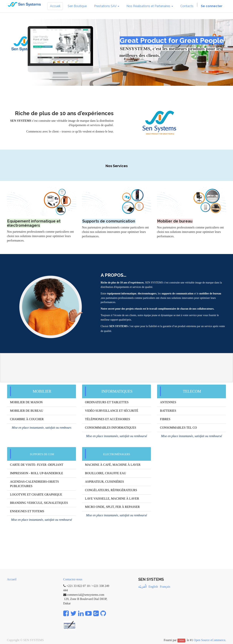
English (153, 587)
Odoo (181, 640)
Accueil (12, 579)
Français (165, 587)
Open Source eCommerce (210, 640)
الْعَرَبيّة (142, 587)
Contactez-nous (73, 579)
